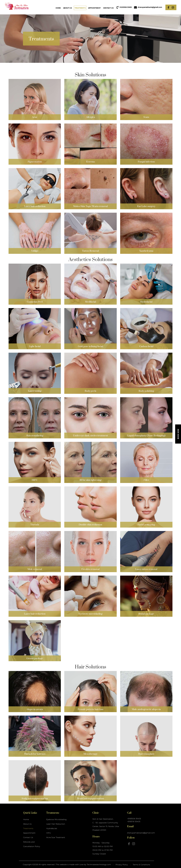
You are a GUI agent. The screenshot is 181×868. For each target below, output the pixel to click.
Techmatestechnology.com (99, 864)
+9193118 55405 (134, 822)
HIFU (49, 833)
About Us (68, 8)
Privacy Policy (122, 865)
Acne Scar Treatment (56, 837)
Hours (96, 836)
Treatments (80, 8)
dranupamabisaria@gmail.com (141, 833)
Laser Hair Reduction (56, 824)
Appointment (94, 8)
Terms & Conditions (141, 865)
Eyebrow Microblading (56, 819)
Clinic (96, 813)
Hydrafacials (52, 828)
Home (58, 8)
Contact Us (108, 8)
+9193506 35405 (134, 819)
